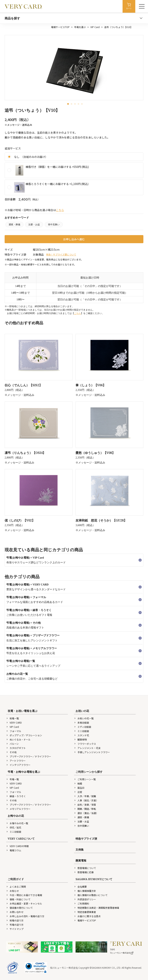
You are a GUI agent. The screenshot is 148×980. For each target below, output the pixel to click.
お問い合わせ (15, 912)
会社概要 (80, 887)
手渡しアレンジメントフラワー (92, 752)
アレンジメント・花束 (87, 748)
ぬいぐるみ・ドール (18, 739)
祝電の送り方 (15, 920)
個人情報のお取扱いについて (91, 895)
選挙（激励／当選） (86, 813)
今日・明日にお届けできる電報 (24, 895)
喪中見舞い (54, 225)
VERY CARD (14, 723)
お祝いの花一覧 (84, 718)
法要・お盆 (34, 225)
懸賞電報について (85, 868)
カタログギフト (16, 748)
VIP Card (95, 27)
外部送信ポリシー (85, 899)
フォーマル (14, 731)
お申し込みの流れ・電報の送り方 (25, 916)
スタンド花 (82, 735)
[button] (68, 104)
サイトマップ (15, 929)
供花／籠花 (14, 827)
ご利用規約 (82, 903)
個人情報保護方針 (85, 891)
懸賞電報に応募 (84, 872)
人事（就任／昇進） (86, 800)
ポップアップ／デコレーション (24, 735)
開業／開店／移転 (85, 809)
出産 (78, 792)
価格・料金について (18, 899)
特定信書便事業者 (85, 912)
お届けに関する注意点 (87, 916)
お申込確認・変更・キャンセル (24, 903)
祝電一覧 (13, 718)
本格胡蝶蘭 (82, 723)
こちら (60, 210)
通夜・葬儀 (14, 225)
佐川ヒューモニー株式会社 (120, 953)
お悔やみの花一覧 (17, 823)
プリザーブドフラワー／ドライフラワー (29, 756)
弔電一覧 (13, 779)
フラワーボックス (85, 744)
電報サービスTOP (60, 27)
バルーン (12, 744)
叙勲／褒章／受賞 (85, 805)
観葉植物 (80, 739)
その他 (11, 752)
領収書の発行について (19, 908)
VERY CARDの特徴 (17, 846)
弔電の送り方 (15, 925)
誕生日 (79, 788)
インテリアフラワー (18, 765)
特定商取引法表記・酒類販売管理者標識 (97, 908)
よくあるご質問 (16, 887)
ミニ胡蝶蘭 (82, 731)
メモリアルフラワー (18, 809)
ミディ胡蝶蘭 (83, 727)
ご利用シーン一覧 (85, 779)
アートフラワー (16, 761)
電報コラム (14, 850)
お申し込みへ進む (74, 239)
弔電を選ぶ (80, 27)
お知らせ (13, 891)
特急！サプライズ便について (61, 254)
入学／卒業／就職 (85, 796)
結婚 (78, 783)
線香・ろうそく (16, 796)
